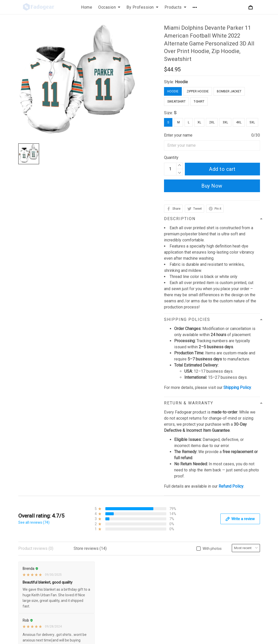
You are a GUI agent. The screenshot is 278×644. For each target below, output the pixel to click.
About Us (193, 566)
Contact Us (194, 575)
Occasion (109, 7)
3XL (225, 122)
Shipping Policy (115, 592)
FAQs (190, 583)
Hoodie (181, 82)
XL (199, 122)
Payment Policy (116, 600)
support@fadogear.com (53, 566)
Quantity (171, 158)
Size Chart (194, 592)
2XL (212, 122)
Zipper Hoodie (198, 91)
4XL (239, 122)
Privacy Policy (114, 566)
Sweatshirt (176, 102)
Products (175, 7)
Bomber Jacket (229, 91)
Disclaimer (111, 609)
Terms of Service (117, 583)
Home (87, 7)
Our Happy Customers (204, 609)
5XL (252, 122)
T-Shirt (199, 102)
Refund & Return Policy (122, 575)
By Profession (142, 7)
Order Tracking (198, 600)
